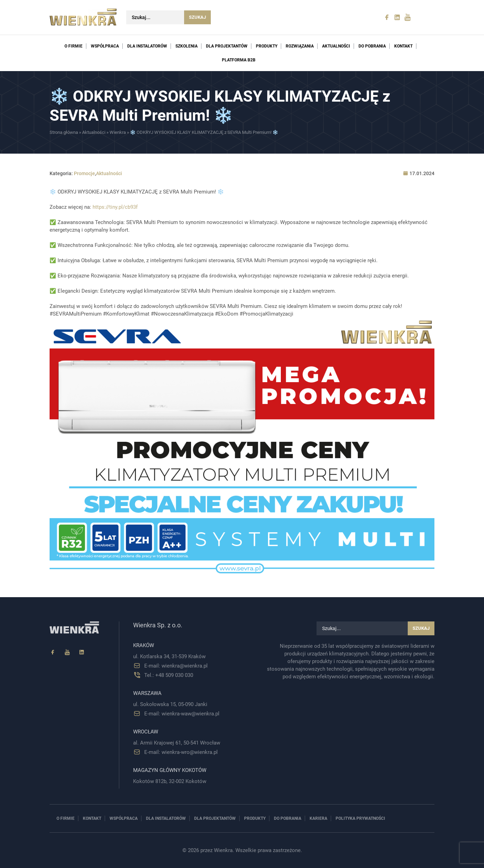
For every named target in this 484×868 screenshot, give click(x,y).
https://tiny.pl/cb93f (115, 207)
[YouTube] (67, 652)
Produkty (267, 46)
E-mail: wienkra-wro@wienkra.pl (181, 752)
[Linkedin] (82, 652)
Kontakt (403, 46)
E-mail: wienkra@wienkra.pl (176, 666)
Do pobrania (372, 46)
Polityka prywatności (360, 818)
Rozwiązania (300, 46)
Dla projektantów (227, 46)
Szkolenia (187, 46)
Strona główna (64, 132)
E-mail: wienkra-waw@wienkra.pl (182, 714)
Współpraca (105, 46)
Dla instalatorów (147, 46)
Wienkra (118, 132)
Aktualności (336, 46)
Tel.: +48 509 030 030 (169, 675)
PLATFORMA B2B (239, 60)
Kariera (318, 818)
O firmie (74, 46)
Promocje (84, 173)
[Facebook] (53, 652)
